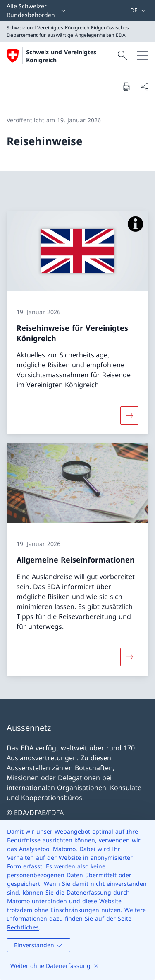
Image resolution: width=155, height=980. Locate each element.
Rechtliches (23, 927)
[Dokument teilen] (144, 87)
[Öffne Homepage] (61, 56)
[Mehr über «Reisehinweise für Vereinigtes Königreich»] (129, 415)
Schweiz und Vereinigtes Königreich (61, 56)
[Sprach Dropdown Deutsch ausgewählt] (138, 10)
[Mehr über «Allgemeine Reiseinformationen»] (129, 657)
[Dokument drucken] (126, 87)
